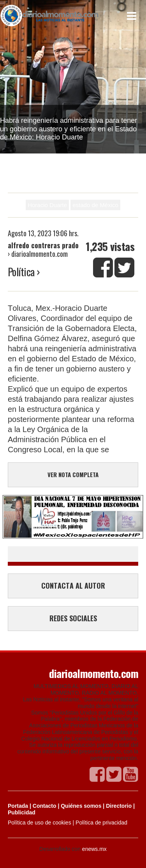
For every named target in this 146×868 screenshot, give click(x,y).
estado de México (95, 205)
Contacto (45, 806)
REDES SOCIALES (73, 618)
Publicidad (22, 812)
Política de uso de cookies (40, 823)
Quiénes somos (81, 806)
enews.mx (94, 849)
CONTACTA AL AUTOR (73, 586)
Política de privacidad (101, 823)
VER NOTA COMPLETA (73, 474)
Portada (18, 806)
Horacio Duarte (47, 205)
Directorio (119, 806)
